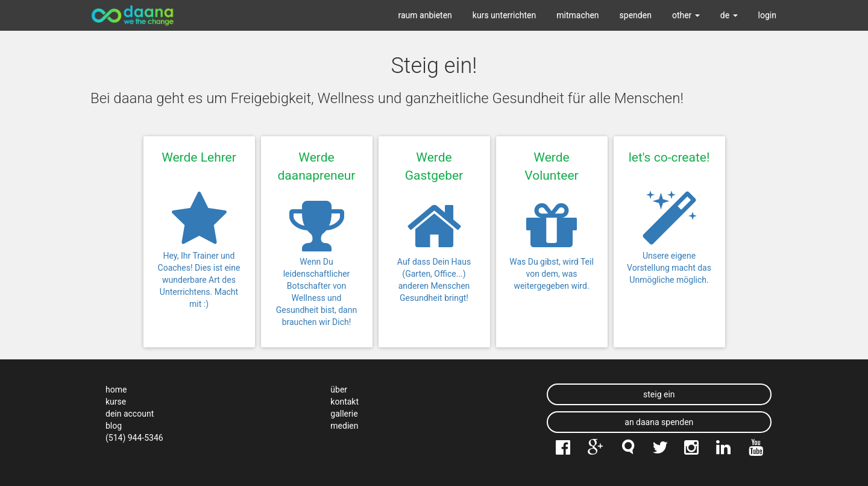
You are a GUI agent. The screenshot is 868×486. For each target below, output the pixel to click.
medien (344, 426)
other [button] (686, 15)
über (339, 390)
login (767, 15)
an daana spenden (659, 422)
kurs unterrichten (504, 15)
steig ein (659, 394)
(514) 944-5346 (134, 438)
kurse (116, 402)
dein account (130, 414)
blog (114, 426)
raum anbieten (425, 15)
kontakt (344, 402)
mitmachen (577, 15)
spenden (636, 15)
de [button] (729, 15)
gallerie (344, 414)
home (116, 390)
